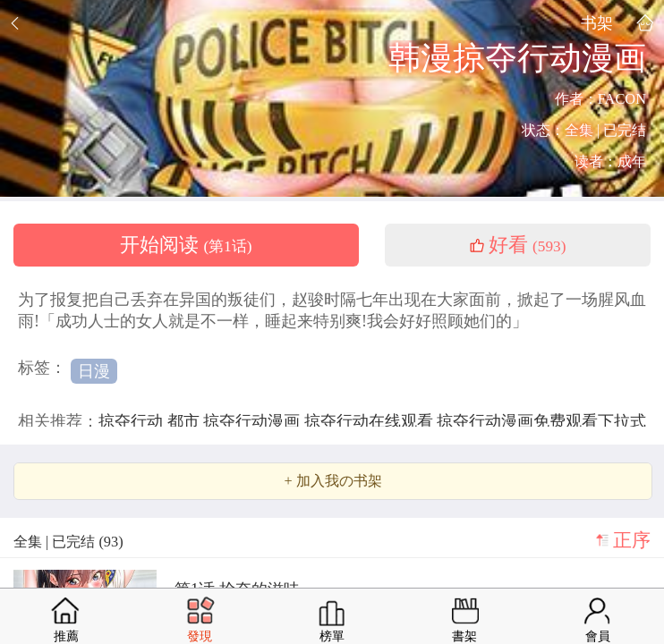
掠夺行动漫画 (254, 421)
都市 (186, 421)
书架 (597, 23)
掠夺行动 (133, 421)
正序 (632, 540)
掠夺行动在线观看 (371, 421)
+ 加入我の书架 (332, 481)
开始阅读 (186, 245)
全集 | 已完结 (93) (68, 542)
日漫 (94, 371)
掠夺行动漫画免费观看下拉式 (541, 421)
